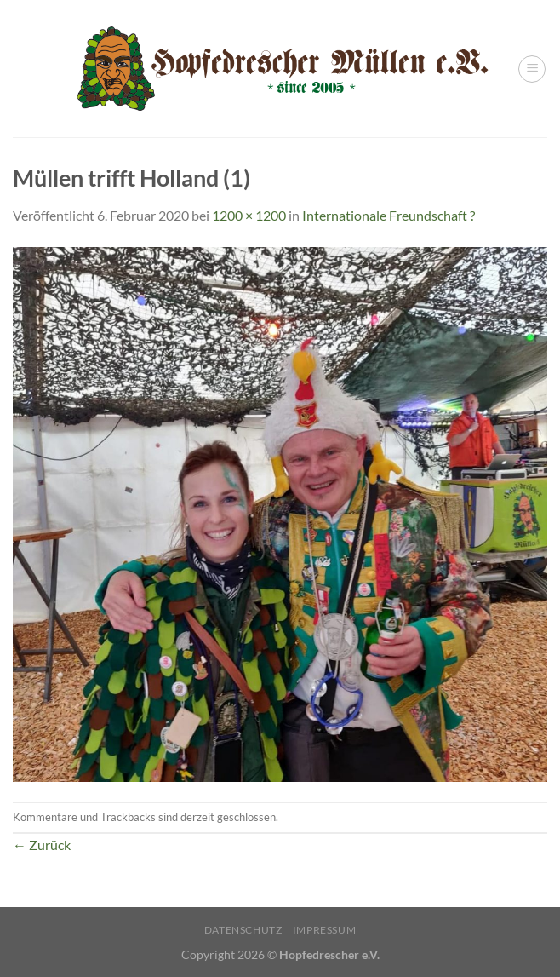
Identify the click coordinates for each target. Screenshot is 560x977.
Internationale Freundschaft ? (389, 215)
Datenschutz (243, 930)
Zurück (42, 845)
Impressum (325, 930)
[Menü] (532, 69)
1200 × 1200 (249, 215)
